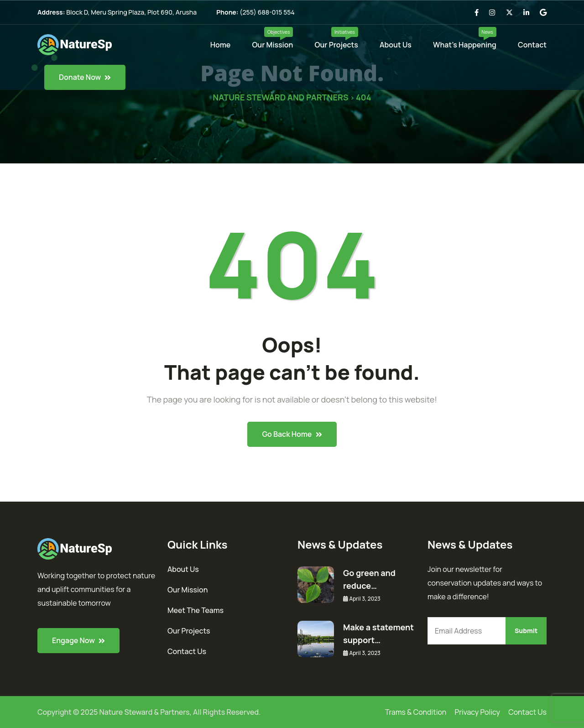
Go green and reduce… (369, 579)
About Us (396, 45)
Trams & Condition (416, 712)
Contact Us (187, 651)
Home (221, 45)
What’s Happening (465, 45)
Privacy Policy (477, 712)
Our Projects (336, 45)
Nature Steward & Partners (145, 712)
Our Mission (273, 45)
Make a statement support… (378, 634)
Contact (532, 45)
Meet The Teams (196, 610)
